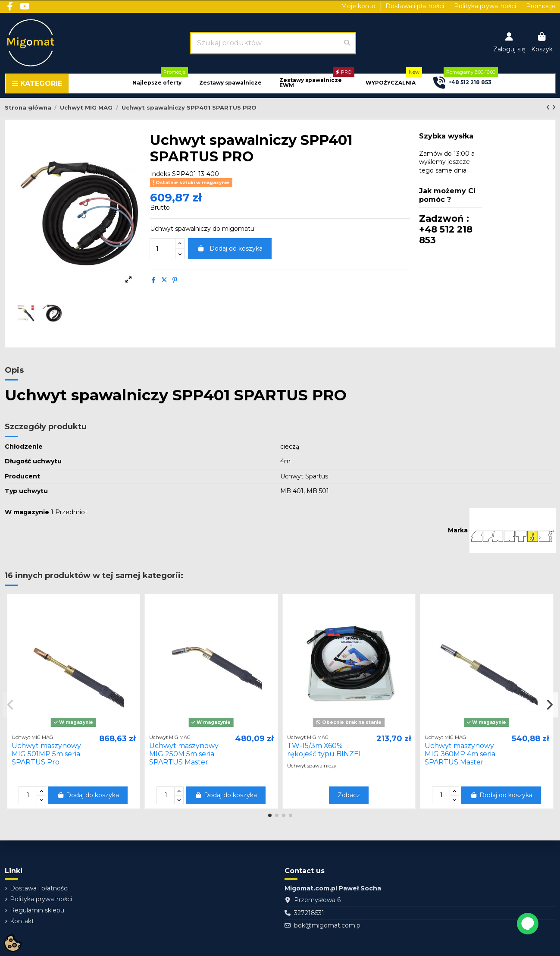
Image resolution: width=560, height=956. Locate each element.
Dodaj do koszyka (230, 248)
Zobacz (349, 795)
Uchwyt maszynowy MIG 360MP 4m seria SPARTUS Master (460, 754)
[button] (157, 83)
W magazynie (27, 512)
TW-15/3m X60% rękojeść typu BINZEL (325, 750)
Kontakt (22, 921)
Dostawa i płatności (416, 6)
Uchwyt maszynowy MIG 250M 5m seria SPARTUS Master (184, 754)
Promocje (541, 6)
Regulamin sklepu (37, 910)
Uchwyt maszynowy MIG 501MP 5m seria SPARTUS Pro (46, 754)
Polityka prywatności (486, 6)
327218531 (309, 913)
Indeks (160, 174)
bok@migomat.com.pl (328, 925)
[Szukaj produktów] (347, 43)
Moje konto (359, 6)
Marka (458, 530)
